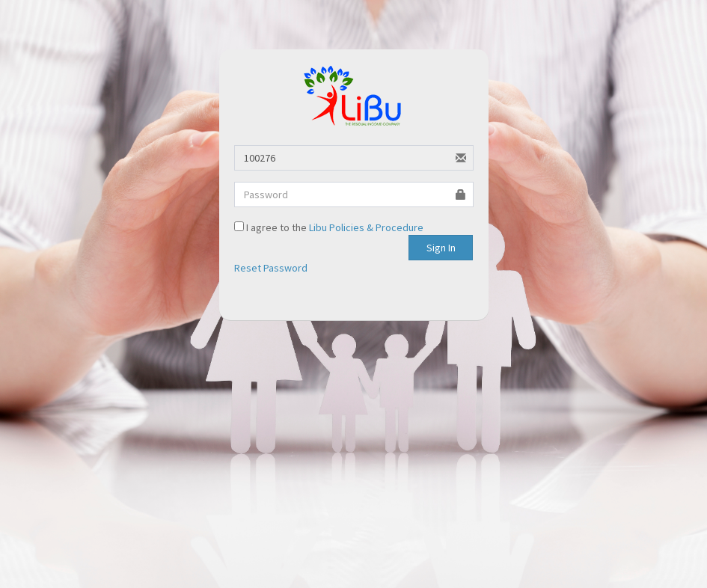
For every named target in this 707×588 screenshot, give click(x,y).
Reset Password (271, 268)
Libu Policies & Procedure (366, 227)
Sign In (441, 248)
